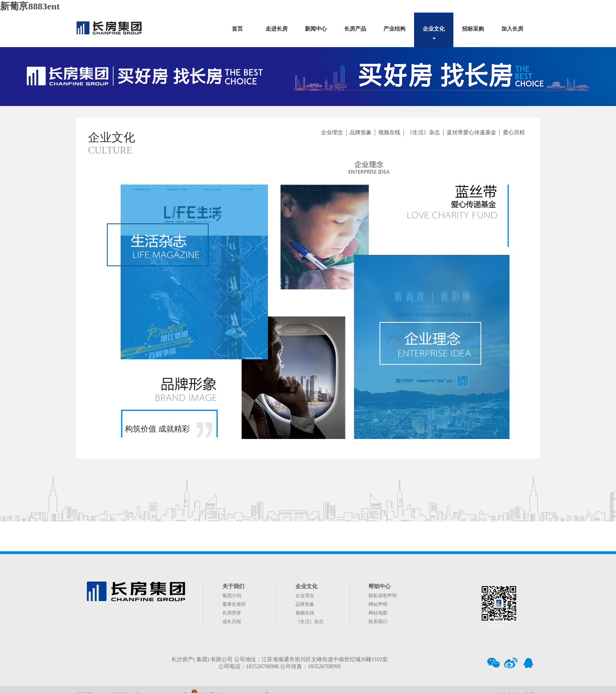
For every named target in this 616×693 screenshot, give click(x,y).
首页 (237, 29)
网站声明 (378, 604)
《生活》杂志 (423, 133)
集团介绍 (232, 596)
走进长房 (277, 29)
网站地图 (378, 613)
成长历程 (232, 622)
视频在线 (389, 133)
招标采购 (473, 29)
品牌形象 (361, 133)
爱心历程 (514, 133)
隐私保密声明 (383, 596)
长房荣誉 (232, 613)
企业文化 (434, 29)
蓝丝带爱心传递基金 (471, 133)
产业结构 (394, 29)
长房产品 (355, 29)
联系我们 (378, 622)
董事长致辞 (234, 604)
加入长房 (512, 29)
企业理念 (332, 133)
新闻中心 (316, 29)
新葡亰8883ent (30, 6)
